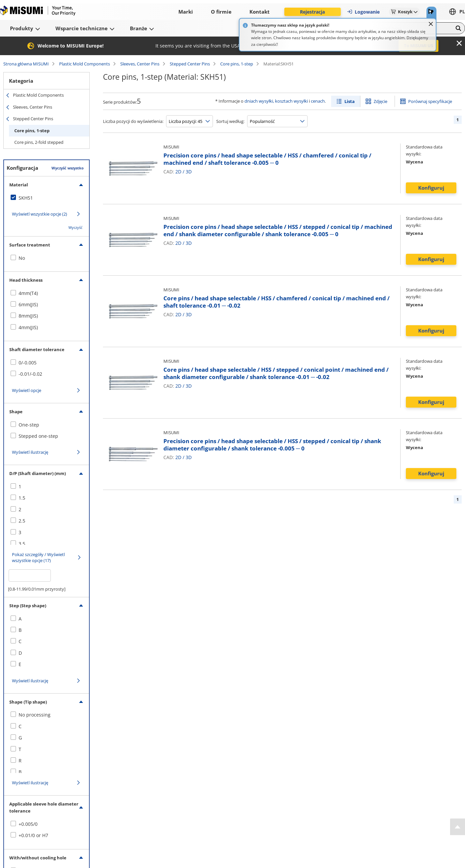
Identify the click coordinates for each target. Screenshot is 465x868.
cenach (318, 101)
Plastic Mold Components (85, 64)
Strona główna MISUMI (26, 64)
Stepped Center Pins (190, 64)
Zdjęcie (380, 101)
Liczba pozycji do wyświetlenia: (133, 121)
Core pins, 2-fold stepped (39, 142)
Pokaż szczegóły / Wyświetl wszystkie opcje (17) (38, 557)
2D (178, 172)
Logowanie (363, 12)
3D (189, 172)
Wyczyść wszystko (68, 168)
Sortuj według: (230, 121)
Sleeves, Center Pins (140, 64)
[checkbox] (46, 198)
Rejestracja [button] (312, 12)
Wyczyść (75, 227)
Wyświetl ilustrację (30, 452)
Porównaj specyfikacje (430, 101)
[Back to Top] (458, 827)
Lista (350, 101)
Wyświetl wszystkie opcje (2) (40, 214)
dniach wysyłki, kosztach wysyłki (276, 101)
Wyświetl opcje (27, 390)
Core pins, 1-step (237, 64)
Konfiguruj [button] (431, 188)
